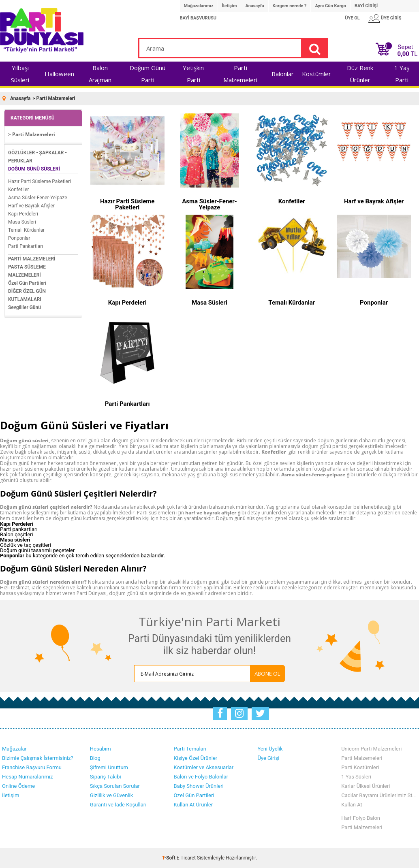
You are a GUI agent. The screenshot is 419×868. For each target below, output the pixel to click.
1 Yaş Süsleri (356, 777)
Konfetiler (18, 190)
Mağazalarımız (199, 6)
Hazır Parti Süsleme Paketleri (40, 181)
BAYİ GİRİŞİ (366, 6)
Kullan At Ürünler (193, 805)
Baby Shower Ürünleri (199, 786)
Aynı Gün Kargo (330, 6)
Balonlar (283, 74)
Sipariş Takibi (106, 777)
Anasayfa (254, 6)
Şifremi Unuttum (109, 767)
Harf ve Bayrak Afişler (31, 206)
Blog (95, 758)
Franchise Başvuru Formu (32, 767)
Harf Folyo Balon (361, 818)
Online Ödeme (18, 786)
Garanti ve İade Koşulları (118, 805)
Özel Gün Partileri (27, 283)
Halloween (59, 74)
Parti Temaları (190, 749)
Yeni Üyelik (270, 749)
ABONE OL (267, 674)
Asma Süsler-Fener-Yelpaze (38, 198)
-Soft (169, 858)
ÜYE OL (352, 18)
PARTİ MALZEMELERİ (32, 259)
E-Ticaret (186, 858)
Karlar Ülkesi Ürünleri (366, 786)
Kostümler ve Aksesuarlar (204, 767)
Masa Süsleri (22, 222)
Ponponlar (19, 238)
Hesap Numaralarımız (28, 777)
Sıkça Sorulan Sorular (115, 786)
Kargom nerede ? (290, 6)
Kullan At (352, 805)
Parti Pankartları (26, 246)
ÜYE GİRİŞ (391, 18)
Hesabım (100, 749)
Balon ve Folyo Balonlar (201, 777)
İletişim (230, 6)
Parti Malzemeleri (362, 758)
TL (407, 54)
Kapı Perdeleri (23, 214)
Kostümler (316, 74)
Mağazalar (14, 749)
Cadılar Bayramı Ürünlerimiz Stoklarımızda (379, 795)
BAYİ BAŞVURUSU (198, 18)
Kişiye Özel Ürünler (196, 758)
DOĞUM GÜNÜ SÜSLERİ (34, 169)
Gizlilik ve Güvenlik (111, 795)
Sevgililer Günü (25, 307)
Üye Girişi (268, 758)
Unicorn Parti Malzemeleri (371, 749)
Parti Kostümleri (360, 767)
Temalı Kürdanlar (26, 230)
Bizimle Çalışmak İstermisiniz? (38, 758)
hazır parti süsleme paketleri (33, 469)
